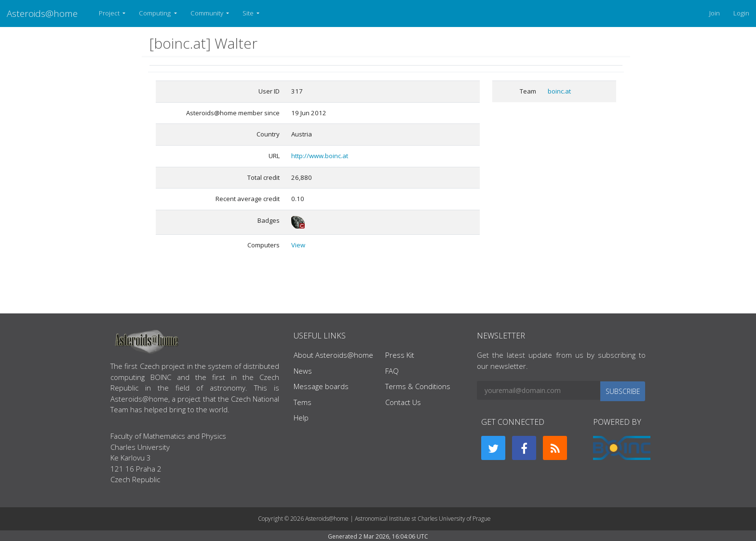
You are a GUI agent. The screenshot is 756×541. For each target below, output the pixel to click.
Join (715, 13)
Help (301, 418)
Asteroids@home (42, 13)
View (298, 245)
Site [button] (249, 13)
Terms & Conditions (418, 386)
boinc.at (559, 91)
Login (741, 13)
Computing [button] (155, 13)
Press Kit (400, 355)
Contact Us (403, 402)
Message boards (321, 386)
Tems (303, 402)
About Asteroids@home (333, 355)
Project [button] (110, 13)
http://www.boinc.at (320, 156)
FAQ (392, 371)
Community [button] (208, 13)
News (303, 371)
